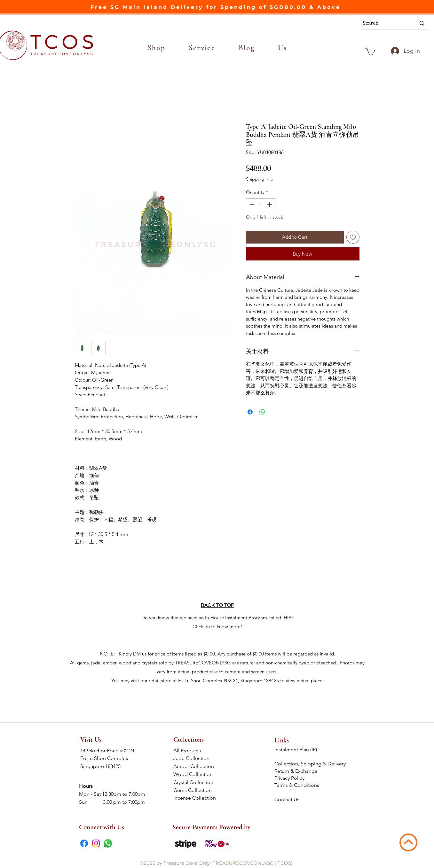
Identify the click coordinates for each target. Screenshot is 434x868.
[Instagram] (96, 843)
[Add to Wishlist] (353, 237)
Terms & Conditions (297, 785)
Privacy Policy (289, 778)
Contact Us (287, 799)
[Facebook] (84, 843)
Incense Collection (195, 798)
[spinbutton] (260, 204)
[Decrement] (251, 204)
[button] (157, 48)
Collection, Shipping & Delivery (311, 764)
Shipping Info (260, 179)
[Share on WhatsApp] (262, 412)
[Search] (384, 23)
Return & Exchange (297, 771)
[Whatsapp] (108, 843)
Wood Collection (196, 774)
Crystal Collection (195, 782)
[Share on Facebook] (250, 412)
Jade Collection (196, 758)
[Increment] (270, 204)
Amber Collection (196, 766)
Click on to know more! (217, 627)
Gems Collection (196, 790)
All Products (195, 751)
